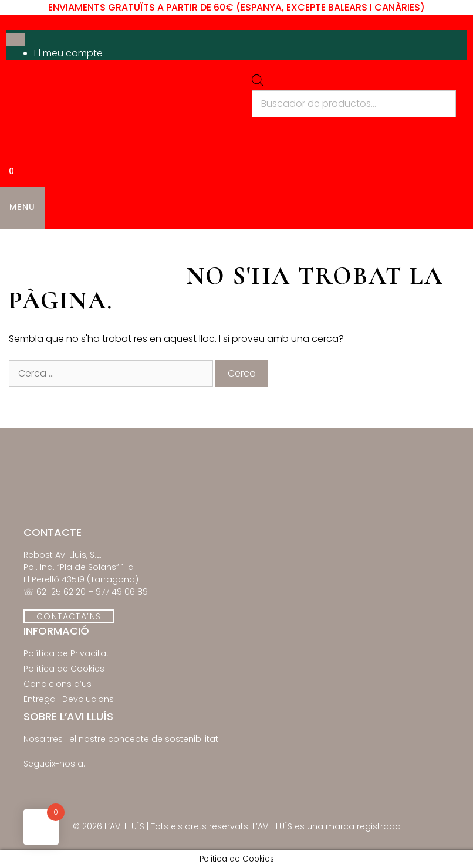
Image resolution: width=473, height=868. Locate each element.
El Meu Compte (116, 273)
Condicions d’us (58, 684)
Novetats (219, 243)
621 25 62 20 (61, 592)
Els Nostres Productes (110, 243)
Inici (21, 243)
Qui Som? (407, 243)
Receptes (342, 243)
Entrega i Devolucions (69, 699)
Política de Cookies (64, 669)
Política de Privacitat (66, 653)
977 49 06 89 (122, 592)
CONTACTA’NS (69, 616)
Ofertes (283, 243)
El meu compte (68, 53)
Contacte (35, 273)
